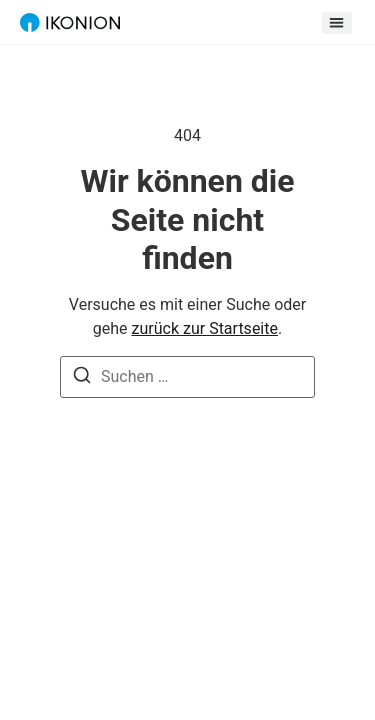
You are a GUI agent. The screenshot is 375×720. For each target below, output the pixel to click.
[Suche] (82, 378)
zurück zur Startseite (205, 328)
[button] (337, 23)
